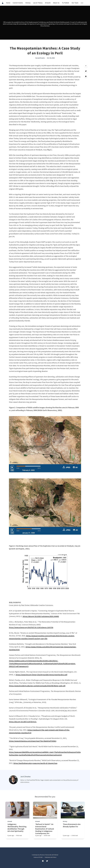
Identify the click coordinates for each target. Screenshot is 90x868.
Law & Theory (38, 3)
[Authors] (9, 805)
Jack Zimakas (25, 776)
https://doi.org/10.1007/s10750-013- (23, 722)
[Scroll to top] (86, 66)
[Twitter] (86, 71)
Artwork (48, 3)
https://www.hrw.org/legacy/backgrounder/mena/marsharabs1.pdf (41, 675)
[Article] (17, 810)
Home (8, 3)
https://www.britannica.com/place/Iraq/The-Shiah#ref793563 (33, 741)
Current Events (18, 3)
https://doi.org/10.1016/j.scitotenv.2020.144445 (41, 616)
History (28, 3)
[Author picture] (13, 780)
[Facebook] (86, 76)
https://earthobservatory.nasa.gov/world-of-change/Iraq (35, 763)
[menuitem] (3, 3)
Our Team (75, 3)
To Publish (66, 3)
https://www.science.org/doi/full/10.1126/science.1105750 (31, 627)
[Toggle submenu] (82, 3)
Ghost (55, 857)
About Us (56, 3)
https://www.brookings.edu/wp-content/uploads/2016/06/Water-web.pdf (37, 686)
